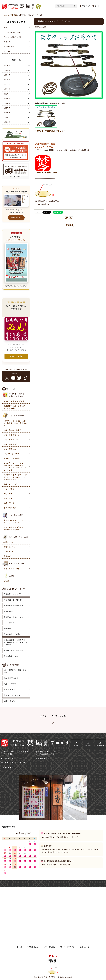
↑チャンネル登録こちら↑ (47, 173)
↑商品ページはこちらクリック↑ (50, 131)
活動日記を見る (16, 218)
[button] (103, 6)
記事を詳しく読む (16, 356)
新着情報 (69, 225)
